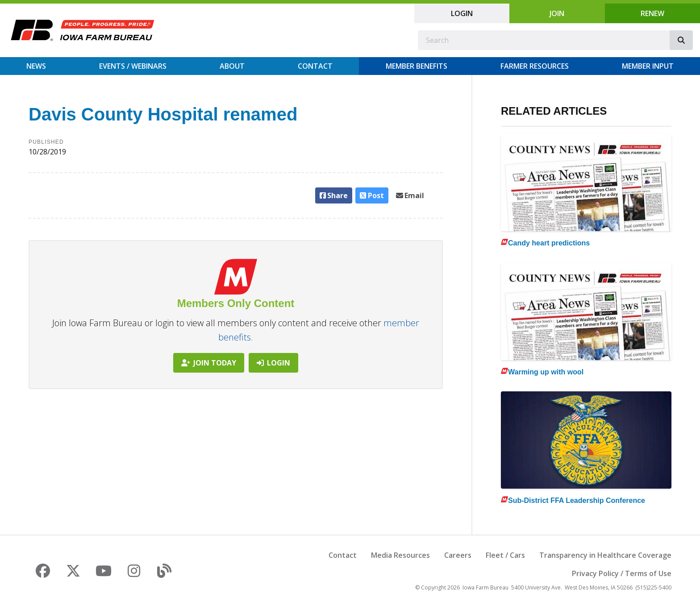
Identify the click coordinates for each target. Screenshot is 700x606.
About (232, 66)
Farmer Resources (535, 66)
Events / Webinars (133, 66)
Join (557, 13)
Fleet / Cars (505, 555)
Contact (315, 66)
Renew (652, 13)
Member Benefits (417, 66)
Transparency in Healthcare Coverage (605, 555)
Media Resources (400, 555)
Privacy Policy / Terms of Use (622, 573)
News (36, 66)
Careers (458, 555)
